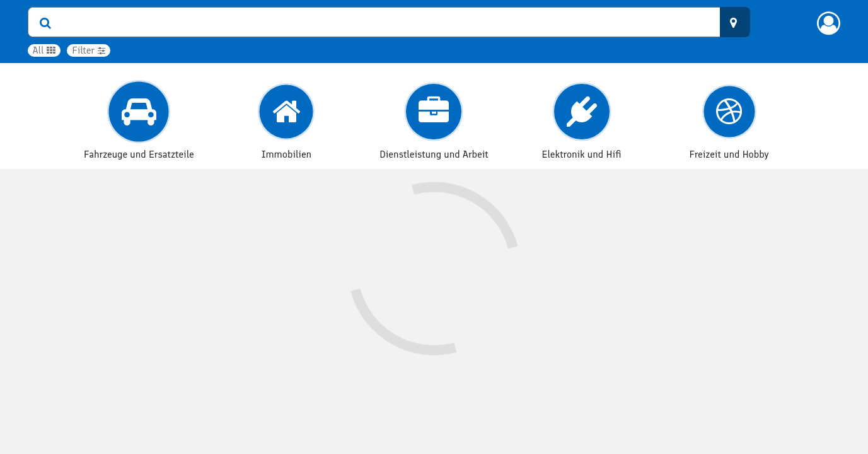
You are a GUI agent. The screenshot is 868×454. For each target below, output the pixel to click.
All (44, 50)
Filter (89, 50)
